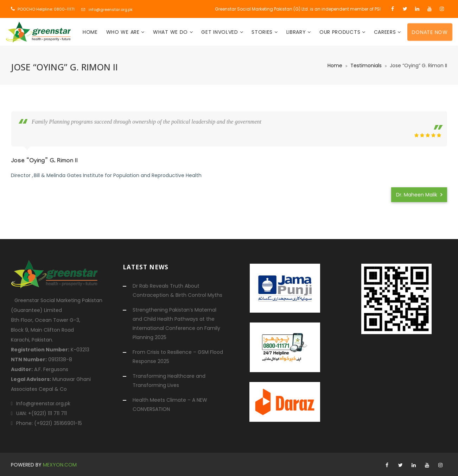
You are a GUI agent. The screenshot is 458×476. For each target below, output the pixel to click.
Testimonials (366, 65)
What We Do (171, 32)
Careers (386, 32)
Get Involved (220, 32)
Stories (263, 32)
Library (297, 32)
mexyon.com (60, 465)
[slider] (428, 135)
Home (90, 32)
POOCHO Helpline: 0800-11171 (46, 9)
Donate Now (430, 32)
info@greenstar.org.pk (111, 10)
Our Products (341, 32)
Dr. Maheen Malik (419, 195)
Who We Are (124, 32)
